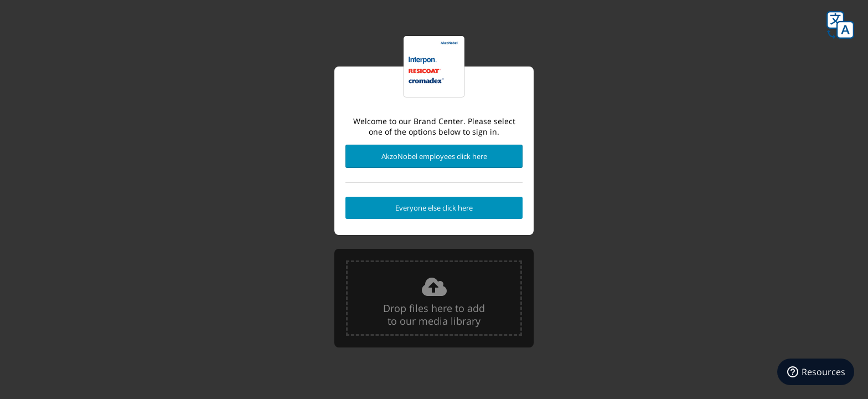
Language (840, 25)
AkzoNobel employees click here (434, 156)
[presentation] (434, 298)
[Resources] (816, 372)
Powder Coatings (434, 66)
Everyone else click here (434, 208)
